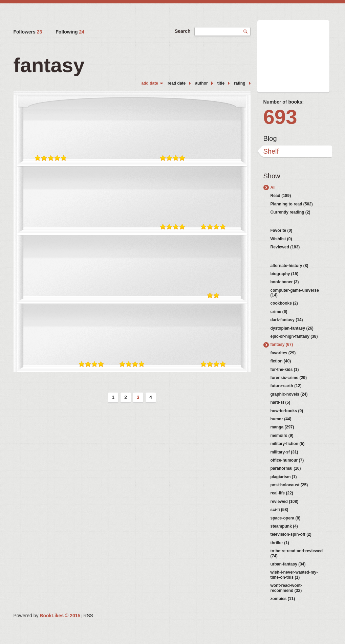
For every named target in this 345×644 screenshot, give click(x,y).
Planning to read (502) (292, 204)
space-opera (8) (286, 518)
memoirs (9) (282, 436)
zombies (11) (283, 599)
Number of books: (284, 102)
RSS (88, 616)
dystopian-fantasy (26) (292, 328)
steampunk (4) (284, 526)
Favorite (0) (282, 230)
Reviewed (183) (285, 247)
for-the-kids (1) (285, 370)
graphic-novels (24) (289, 394)
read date (177, 83)
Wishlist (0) (281, 239)
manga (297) (282, 427)
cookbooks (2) (284, 303)
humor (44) (281, 419)
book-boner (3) (285, 282)
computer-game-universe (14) (295, 293)
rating (240, 83)
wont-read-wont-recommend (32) (286, 588)
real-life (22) (282, 493)
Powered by (47, 616)
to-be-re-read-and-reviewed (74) (297, 553)
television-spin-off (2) (291, 534)
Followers (28, 32)
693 (280, 117)
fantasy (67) (282, 345)
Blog (270, 138)
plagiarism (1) (284, 477)
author (201, 83)
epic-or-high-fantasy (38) (294, 336)
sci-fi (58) (279, 510)
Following (70, 32)
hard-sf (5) (281, 402)
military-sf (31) (284, 452)
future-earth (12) (286, 386)
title (221, 83)
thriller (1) (280, 543)
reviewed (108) (285, 502)
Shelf (271, 151)
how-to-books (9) (287, 411)
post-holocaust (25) (289, 485)
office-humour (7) (287, 460)
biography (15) (285, 274)
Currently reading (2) (290, 212)
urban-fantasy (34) (288, 564)
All (273, 187)
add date (150, 83)
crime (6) (279, 312)
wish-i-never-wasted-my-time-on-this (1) (294, 575)
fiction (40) (281, 361)
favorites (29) (283, 353)
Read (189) (281, 196)
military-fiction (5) (288, 444)
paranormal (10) (286, 468)
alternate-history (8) (289, 266)
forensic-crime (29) (289, 378)
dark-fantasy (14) (287, 320)
